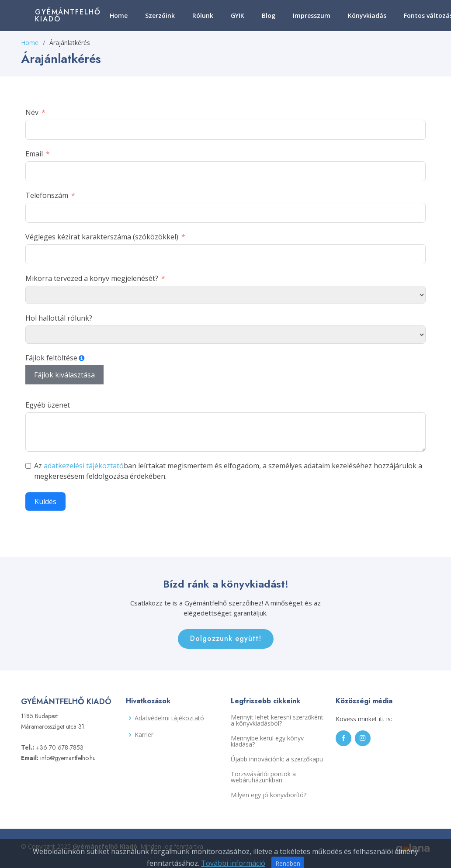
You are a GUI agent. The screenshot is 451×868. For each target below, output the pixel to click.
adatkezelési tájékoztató (84, 466)
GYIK (238, 16)
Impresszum (312, 16)
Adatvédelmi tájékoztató (169, 718)
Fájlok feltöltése (51, 358)
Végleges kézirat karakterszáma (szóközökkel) (102, 237)
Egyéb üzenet (48, 405)
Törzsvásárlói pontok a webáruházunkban (263, 777)
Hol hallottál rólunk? (59, 318)
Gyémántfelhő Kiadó (68, 16)
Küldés (45, 501)
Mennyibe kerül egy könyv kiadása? (267, 741)
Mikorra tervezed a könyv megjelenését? (92, 278)
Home (119, 16)
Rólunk (203, 16)
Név (32, 112)
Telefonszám (47, 195)
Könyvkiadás (367, 16)
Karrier (144, 735)
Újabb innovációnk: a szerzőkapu (277, 759)
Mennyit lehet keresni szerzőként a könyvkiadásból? (277, 720)
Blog (269, 16)
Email (34, 154)
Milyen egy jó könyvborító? (269, 795)
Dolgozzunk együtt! (226, 638)
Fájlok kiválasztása (64, 375)
